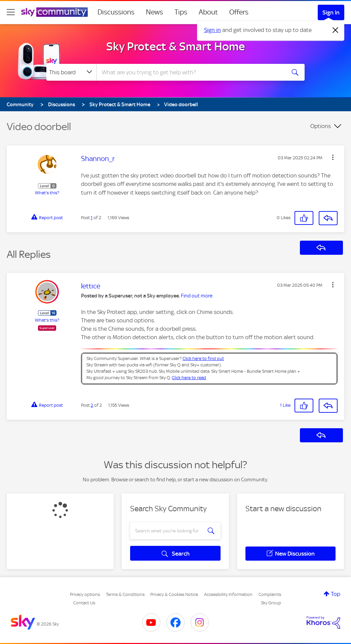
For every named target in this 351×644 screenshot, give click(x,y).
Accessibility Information (228, 594)
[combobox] (190, 72)
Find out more (197, 296)
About (208, 12)
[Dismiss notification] (336, 30)
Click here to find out (203, 358)
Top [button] (336, 594)
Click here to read (189, 378)
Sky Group (271, 603)
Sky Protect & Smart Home (176, 46)
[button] (333, 157)
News (154, 12)
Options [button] (321, 126)
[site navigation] (11, 12)
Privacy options (85, 594)
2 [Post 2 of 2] (92, 405)
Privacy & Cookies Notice (174, 594)
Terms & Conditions (125, 594)
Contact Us (84, 603)
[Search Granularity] (71, 72)
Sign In (331, 12)
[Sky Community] (54, 12)
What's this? (47, 193)
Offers (239, 12)
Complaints (270, 594)
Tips (181, 12)
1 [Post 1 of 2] (92, 218)
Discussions (116, 12)
